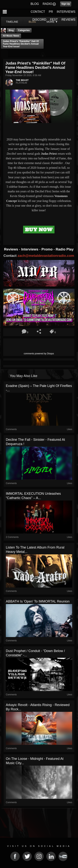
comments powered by (39, 354)
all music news (11, 36)
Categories (24, 30)
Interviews (30, 249)
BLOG (35, 4)
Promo (48, 249)
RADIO (47, 4)
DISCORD (39, 20)
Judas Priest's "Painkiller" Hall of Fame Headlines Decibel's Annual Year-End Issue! (21, 44)
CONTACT (38, 12)
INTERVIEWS (66, 12)
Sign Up (66, 4)
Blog (11, 30)
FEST (54, 20)
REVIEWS (68, 20)
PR (51, 12)
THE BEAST (22, 80)
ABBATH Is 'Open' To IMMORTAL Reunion (38, 601)
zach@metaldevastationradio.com (46, 256)
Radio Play (65, 249)
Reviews (11, 249)
